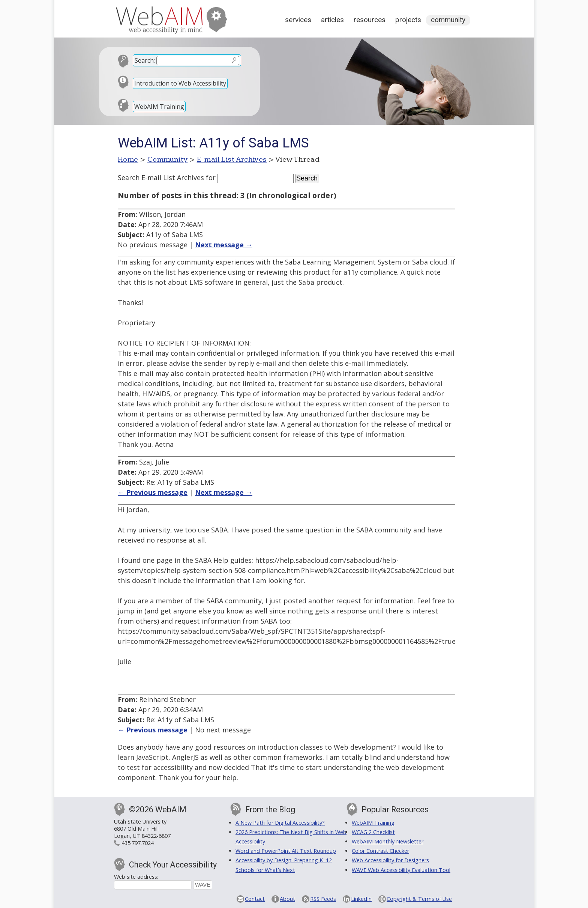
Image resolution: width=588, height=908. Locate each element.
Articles (332, 20)
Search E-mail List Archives (161, 177)
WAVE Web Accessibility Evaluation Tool (401, 870)
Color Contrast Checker (380, 851)
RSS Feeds (323, 899)
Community (448, 20)
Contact (255, 899)
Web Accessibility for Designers (390, 860)
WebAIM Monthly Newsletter (388, 841)
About (287, 899)
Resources (370, 20)
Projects (408, 20)
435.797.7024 (138, 843)
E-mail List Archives (232, 159)
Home (128, 159)
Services (298, 20)
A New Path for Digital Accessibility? (280, 823)
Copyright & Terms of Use (419, 899)
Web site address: (136, 877)
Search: (145, 60)
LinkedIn (361, 899)
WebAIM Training (159, 107)
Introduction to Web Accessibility (180, 83)
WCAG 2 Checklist (373, 832)
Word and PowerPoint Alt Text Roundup (286, 851)
